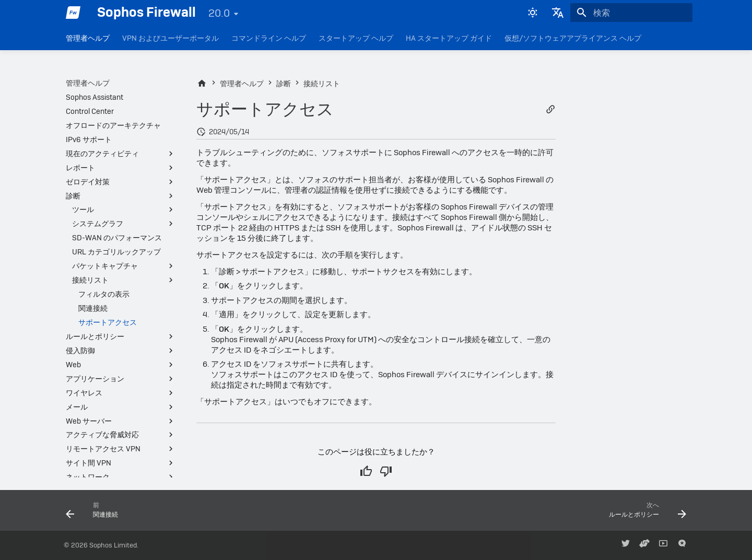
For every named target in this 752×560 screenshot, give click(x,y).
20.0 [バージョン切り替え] (219, 13)
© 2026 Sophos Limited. (101, 545)
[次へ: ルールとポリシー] (644, 514)
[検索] (631, 13)
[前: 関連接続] (95, 514)
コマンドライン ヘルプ (269, 38)
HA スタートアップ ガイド (449, 38)
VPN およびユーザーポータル (171, 38)
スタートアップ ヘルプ (356, 38)
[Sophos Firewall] (73, 13)
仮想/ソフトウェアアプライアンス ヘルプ (573, 38)
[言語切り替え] (558, 13)
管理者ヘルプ (88, 38)
